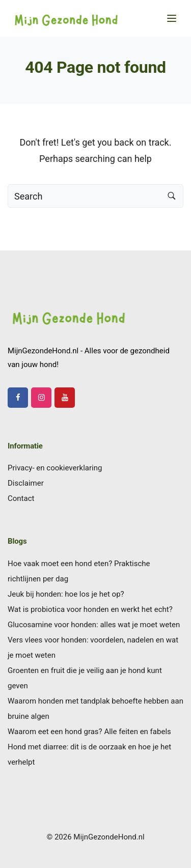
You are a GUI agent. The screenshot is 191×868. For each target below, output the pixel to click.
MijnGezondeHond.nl (109, 837)
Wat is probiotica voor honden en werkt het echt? (90, 609)
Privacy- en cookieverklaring (55, 468)
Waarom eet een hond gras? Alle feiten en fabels (89, 732)
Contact (21, 498)
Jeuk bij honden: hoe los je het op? (66, 594)
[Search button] (172, 196)
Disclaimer (26, 483)
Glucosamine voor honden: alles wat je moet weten (94, 625)
